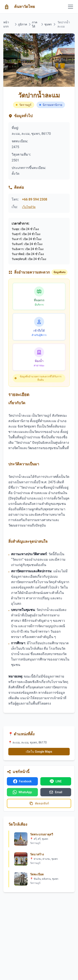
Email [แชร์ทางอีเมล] (56, 792)
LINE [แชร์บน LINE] (56, 781)
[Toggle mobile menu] (71, 7)
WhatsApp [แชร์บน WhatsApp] (22, 792)
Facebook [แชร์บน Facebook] (22, 781)
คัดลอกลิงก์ (39, 803)
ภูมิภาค (22, 24)
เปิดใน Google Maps (39, 752)
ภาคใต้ (35, 24)
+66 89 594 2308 (35, 199)
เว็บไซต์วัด (29, 207)
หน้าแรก (6, 24)
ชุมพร (48, 24)
